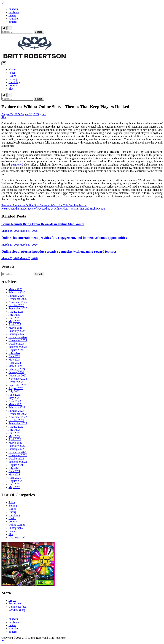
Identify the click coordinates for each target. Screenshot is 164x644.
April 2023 (15, 401)
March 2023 (15, 404)
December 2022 (18, 414)
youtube (13, 19)
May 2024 (14, 360)
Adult (12, 502)
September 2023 (18, 385)
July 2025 (14, 315)
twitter (12, 15)
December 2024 (18, 337)
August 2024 (16, 350)
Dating (12, 512)
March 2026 (15, 289)
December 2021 (18, 452)
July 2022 (14, 430)
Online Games (17, 525)
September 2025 (18, 308)
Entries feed (15, 603)
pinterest (13, 22)
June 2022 (14, 433)
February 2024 (17, 369)
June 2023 (14, 395)
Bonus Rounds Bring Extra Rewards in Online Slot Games (43, 224)
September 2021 (18, 462)
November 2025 (18, 302)
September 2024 (18, 347)
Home (12, 69)
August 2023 (16, 388)
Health (12, 518)
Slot (11, 89)
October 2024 (16, 344)
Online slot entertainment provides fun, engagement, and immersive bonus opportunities (64, 238)
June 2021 (14, 471)
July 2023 (14, 391)
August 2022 (16, 427)
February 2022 (17, 446)
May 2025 (14, 321)
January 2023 (16, 411)
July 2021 (14, 468)
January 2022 (16, 449)
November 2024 (18, 340)
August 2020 (16, 481)
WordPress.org (17, 610)
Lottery (13, 85)
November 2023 (18, 379)
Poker (12, 73)
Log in (12, 600)
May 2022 (14, 436)
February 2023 (17, 407)
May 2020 (14, 487)
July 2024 (14, 353)
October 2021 (16, 459)
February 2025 (17, 331)
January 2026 (16, 296)
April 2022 (15, 439)
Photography (16, 528)
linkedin (13, 9)
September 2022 (18, 423)
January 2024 (16, 372)
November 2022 (18, 417)
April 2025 (15, 324)
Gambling (14, 82)
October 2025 (16, 305)
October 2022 (16, 420)
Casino (12, 76)
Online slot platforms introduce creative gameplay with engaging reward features (59, 251)
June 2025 (14, 318)
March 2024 (15, 366)
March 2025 (15, 328)
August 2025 (16, 312)
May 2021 (14, 474)
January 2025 (16, 334)
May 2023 (14, 398)
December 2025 (18, 299)
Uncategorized (17, 537)
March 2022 (15, 443)
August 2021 (16, 465)
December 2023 (18, 375)
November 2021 (18, 455)
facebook (14, 12)
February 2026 (17, 292)
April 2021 (15, 478)
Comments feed (18, 607)
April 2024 (15, 363)
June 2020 (14, 484)
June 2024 (14, 356)
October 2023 (16, 382)
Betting (13, 79)
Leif (44, 114)
